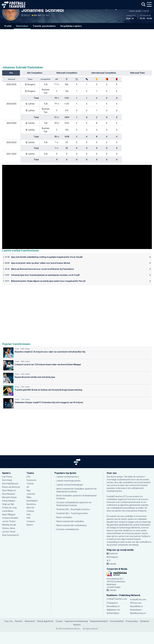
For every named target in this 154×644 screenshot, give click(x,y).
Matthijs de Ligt (9, 525)
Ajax (29, 490)
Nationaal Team (138, 73)
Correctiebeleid (117, 621)
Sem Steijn (7, 480)
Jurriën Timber (9, 521)
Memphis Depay (10, 497)
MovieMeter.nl (113, 606)
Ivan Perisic (7, 477)
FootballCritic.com (138, 599)
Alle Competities (35, 73)
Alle (11, 73)
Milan (29, 497)
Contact (59, 621)
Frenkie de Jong (9, 508)
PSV (29, 477)
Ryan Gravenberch (10, 535)
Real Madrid (32, 501)
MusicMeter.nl (136, 606)
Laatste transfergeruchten (68, 481)
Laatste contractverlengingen (70, 485)
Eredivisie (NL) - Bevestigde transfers (73, 509)
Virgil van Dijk (8, 504)
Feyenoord (31, 480)
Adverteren (30, 621)
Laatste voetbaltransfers (68, 477)
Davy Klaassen (9, 494)
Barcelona (31, 504)
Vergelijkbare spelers (71, 26)
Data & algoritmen (45, 621)
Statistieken (22, 26)
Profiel (8, 26)
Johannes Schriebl (43, 10)
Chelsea (30, 511)
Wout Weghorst (9, 490)
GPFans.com (136, 603)
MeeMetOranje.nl (138, 613)
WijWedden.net (113, 610)
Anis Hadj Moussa (10, 484)
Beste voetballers (64, 517)
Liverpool (31, 521)
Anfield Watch (113, 613)
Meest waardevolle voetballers (70, 521)
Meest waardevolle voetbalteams (72, 525)
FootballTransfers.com (117, 599)
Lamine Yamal (9, 532)
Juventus (31, 494)
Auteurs (77, 625)
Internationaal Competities (104, 73)
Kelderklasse (136, 610)
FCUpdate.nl (112, 603)
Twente (30, 484)
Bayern (30, 525)
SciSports (142, 511)
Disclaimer (145, 621)
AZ (28, 487)
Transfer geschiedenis (44, 26)
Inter (29, 514)
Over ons (9, 621)
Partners (19, 621)
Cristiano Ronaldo (10, 518)
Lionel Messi (8, 511)
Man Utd (30, 508)
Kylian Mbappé (9, 514)
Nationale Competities (67, 73)
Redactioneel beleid (99, 621)
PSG (29, 518)
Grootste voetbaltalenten (68, 529)
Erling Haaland (9, 501)
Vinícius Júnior (9, 528)
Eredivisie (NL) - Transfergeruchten (72, 513)
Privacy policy (132, 621)
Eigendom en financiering (76, 621)
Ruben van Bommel (11, 487)
